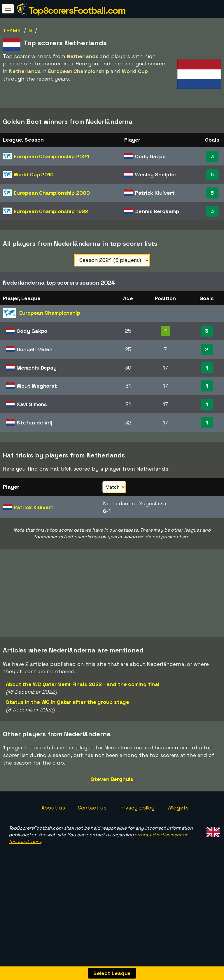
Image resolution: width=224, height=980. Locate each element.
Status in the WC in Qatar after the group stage (68, 713)
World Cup (34, 174)
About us (53, 818)
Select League (112, 973)
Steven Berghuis (112, 790)
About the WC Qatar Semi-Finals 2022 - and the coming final (83, 695)
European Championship (51, 156)
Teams (12, 31)
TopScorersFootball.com (77, 11)
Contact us (92, 818)
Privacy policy (137, 818)
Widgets (178, 818)
